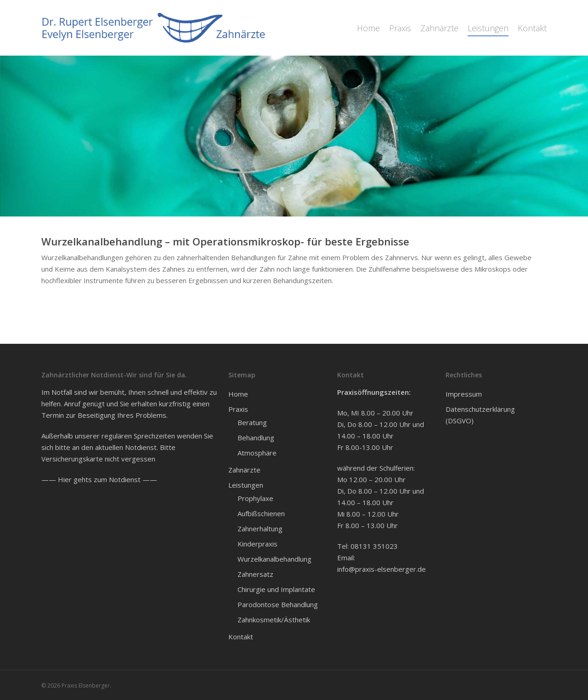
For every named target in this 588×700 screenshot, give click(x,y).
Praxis (238, 409)
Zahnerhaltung (260, 529)
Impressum (464, 394)
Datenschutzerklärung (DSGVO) (480, 415)
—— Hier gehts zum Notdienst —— (99, 479)
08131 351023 (374, 546)
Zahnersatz (255, 574)
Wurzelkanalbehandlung (274, 559)
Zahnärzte (244, 470)
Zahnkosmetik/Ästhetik (274, 620)
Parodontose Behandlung (278, 604)
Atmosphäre (257, 453)
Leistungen (246, 485)
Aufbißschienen (261, 513)
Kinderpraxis (257, 544)
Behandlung (256, 438)
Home (238, 394)
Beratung (252, 422)
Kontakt (241, 637)
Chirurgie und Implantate (276, 589)
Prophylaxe (255, 498)
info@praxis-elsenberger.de (382, 569)
